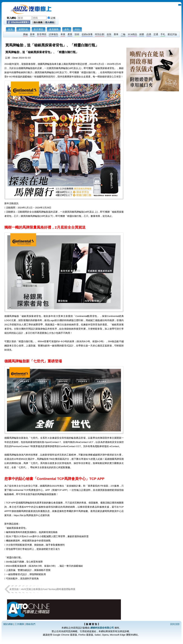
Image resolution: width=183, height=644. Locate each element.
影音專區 (42, 34)
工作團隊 (19, 624)
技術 (77, 34)
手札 (163, 34)
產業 (70, 34)
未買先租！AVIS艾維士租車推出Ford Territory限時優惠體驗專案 (44, 589)
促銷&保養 (87, 34)
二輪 (123, 34)
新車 (32, 34)
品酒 (149, 34)
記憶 (53, 18)
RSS (77, 29)
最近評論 (172, 34)
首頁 (10, 29)
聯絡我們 (31, 624)
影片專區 (38, 29)
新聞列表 (23, 29)
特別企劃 (100, 34)
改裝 (109, 34)
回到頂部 (175, 624)
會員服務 (54, 29)
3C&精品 (132, 34)
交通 (156, 34)
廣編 (25, 34)
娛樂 (142, 34)
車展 (63, 34)
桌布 (67, 29)
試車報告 (53, 34)
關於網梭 (8, 624)
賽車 (116, 34)
